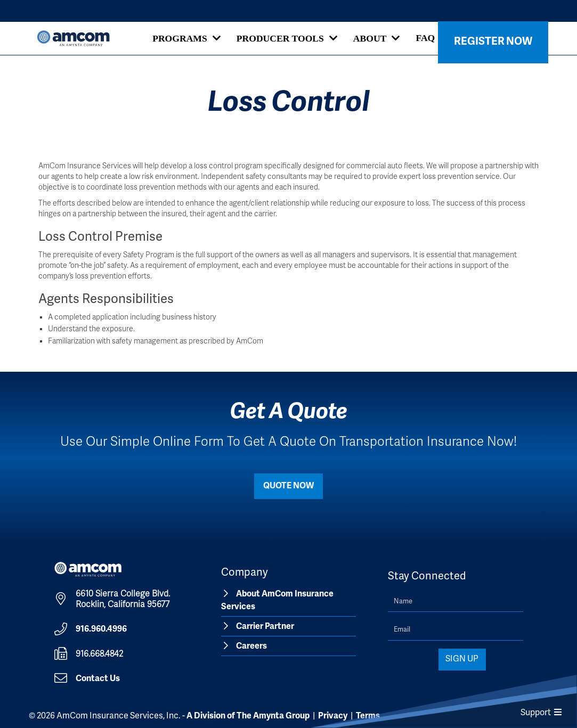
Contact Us (98, 679)
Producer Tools (280, 38)
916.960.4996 (101, 629)
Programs (180, 38)
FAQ (425, 38)
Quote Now (288, 486)
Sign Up (462, 659)
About (370, 38)
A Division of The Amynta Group (248, 716)
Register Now (493, 42)
